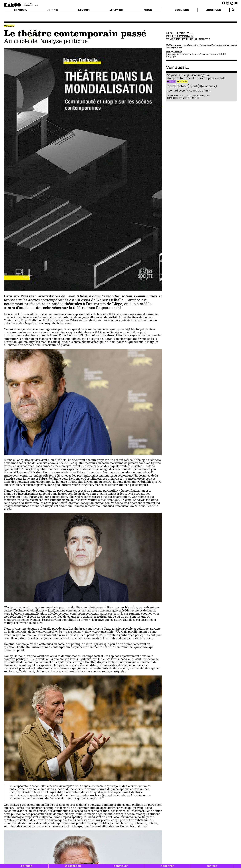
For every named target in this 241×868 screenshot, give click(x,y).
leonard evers (177, 90)
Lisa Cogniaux (183, 36)
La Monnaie (208, 86)
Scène (10, 26)
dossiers (182, 10)
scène (53, 10)
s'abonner (167, 866)
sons (148, 10)
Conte (195, 86)
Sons (172, 81)
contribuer (121, 866)
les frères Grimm (199, 90)
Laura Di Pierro (200, 96)
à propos (26, 866)
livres (84, 10)
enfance (183, 86)
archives (214, 10)
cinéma (21, 10)
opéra (171, 86)
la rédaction (73, 866)
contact (212, 866)
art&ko (117, 10)
